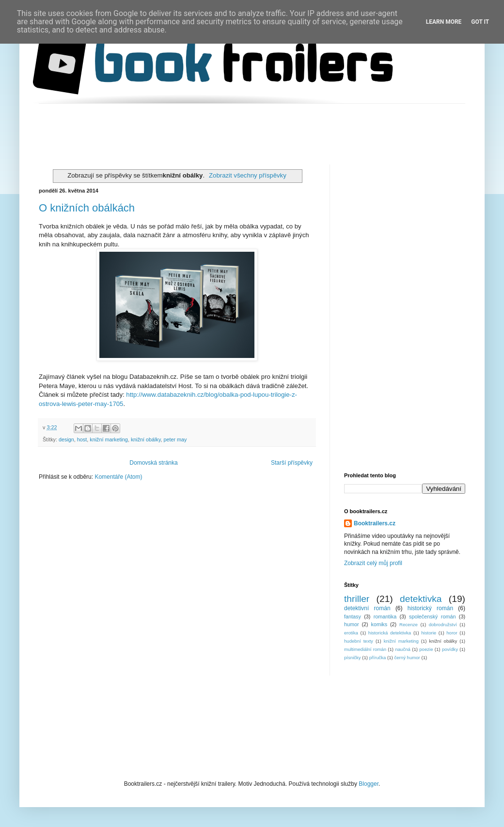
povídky (450, 649)
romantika (385, 616)
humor (352, 624)
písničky (353, 657)
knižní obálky (146, 439)
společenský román (432, 616)
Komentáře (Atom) (118, 477)
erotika (351, 633)
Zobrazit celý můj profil (373, 563)
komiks (379, 624)
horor (452, 633)
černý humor (407, 657)
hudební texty (359, 641)
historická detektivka (390, 633)
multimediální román (365, 649)
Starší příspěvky (292, 463)
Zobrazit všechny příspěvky (248, 175)
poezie (426, 649)
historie (429, 633)
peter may (175, 439)
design (66, 439)
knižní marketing (109, 439)
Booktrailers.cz (375, 523)
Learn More (444, 22)
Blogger (369, 784)
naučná (402, 649)
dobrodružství (443, 624)
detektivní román (367, 608)
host (82, 439)
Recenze (409, 624)
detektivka (421, 599)
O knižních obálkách (87, 208)
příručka (378, 657)
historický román (430, 608)
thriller (357, 599)
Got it (480, 22)
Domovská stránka (153, 463)
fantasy (353, 616)
